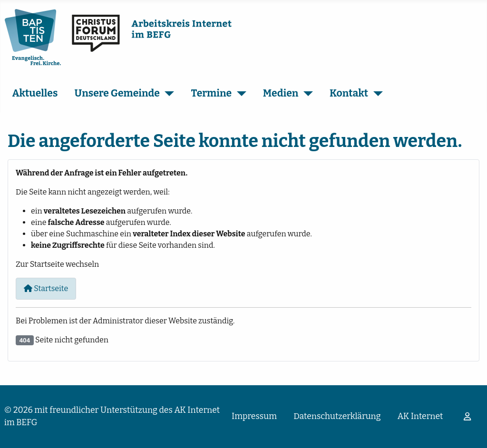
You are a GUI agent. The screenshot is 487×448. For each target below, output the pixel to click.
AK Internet (420, 416)
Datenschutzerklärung (337, 416)
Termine (211, 93)
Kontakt (349, 93)
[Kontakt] (375, 94)
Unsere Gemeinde (117, 93)
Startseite (46, 288)
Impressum (254, 416)
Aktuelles (35, 93)
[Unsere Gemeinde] (167, 94)
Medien (281, 93)
